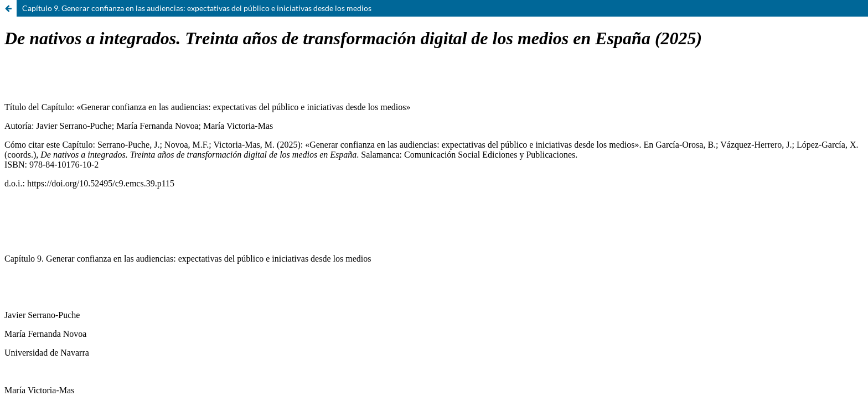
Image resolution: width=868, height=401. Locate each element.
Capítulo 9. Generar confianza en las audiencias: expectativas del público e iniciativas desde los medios (197, 8)
